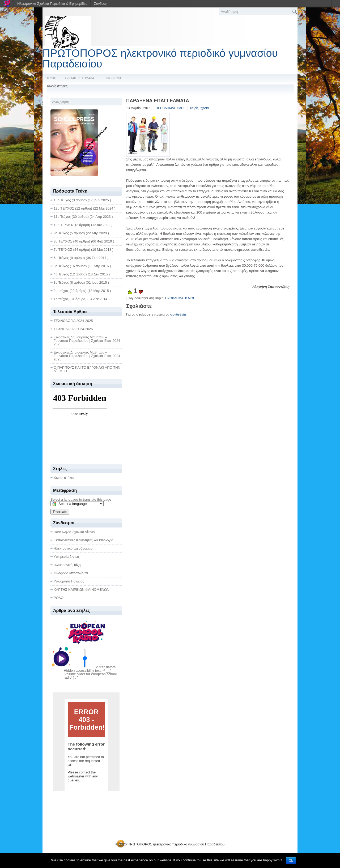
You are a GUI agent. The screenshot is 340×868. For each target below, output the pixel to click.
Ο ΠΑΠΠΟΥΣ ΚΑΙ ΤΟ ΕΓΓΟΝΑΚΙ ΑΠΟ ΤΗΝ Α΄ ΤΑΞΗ (87, 369)
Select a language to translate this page (81, 499)
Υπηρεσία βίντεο (66, 557)
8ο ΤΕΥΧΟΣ (63, 241)
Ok (291, 861)
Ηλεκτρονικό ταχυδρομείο (73, 548)
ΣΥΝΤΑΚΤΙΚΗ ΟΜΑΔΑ (80, 78)
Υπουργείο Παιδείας (69, 581)
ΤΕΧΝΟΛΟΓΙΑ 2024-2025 (73, 321)
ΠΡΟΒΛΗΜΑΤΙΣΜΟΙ (170, 108)
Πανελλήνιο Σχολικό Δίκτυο (74, 532)
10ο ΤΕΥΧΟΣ (64, 225)
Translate (60, 512)
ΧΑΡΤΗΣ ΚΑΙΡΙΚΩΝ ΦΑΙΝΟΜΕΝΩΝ (81, 590)
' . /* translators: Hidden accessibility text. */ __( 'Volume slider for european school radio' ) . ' (90, 672)
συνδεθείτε (178, 314)
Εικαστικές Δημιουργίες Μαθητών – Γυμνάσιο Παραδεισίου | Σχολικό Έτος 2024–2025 (88, 341)
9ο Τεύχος (61, 233)
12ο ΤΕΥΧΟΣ (64, 208)
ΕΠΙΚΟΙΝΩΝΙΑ (112, 78)
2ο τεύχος (61, 291)
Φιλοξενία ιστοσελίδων (71, 573)
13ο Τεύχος (62, 200)
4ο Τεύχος (61, 274)
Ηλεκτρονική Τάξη (67, 565)
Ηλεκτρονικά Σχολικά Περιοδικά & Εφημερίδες (52, 4)
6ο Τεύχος (61, 258)
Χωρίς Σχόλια (199, 108)
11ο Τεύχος (62, 217)
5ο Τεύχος (61, 266)
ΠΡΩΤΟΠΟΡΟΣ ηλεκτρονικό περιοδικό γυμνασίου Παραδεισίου (160, 58)
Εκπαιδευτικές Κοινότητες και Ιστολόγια (83, 540)
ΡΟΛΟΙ (59, 598)
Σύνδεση (101, 4)
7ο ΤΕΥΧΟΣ (63, 250)
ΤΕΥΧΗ (51, 78)
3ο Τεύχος (61, 282)
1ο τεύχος (61, 299)
